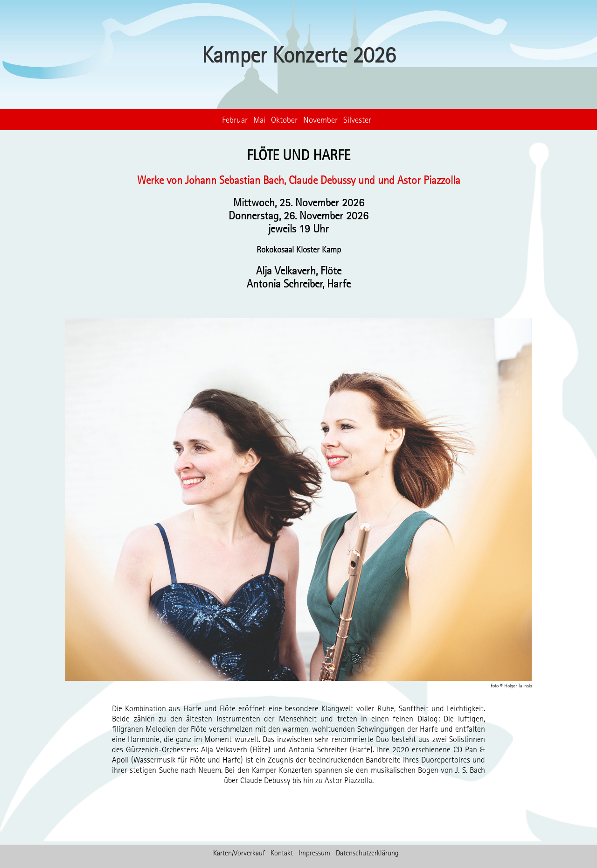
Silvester (357, 119)
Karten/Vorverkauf (239, 853)
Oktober (284, 119)
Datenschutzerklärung (367, 853)
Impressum (314, 853)
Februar (235, 119)
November (320, 119)
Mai (259, 119)
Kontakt (282, 853)
